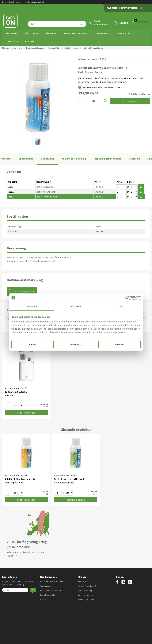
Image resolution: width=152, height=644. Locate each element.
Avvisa (33, 345)
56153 (11, 186)
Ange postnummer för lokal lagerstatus (99, 87)
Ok (33, 590)
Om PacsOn (12, 41)
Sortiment (11, 33)
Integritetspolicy (86, 595)
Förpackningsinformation (107, 158)
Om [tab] (120, 306)
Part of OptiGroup (86, 599)
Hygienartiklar (54, 48)
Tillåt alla (119, 345)
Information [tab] (76, 306)
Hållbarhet (51, 33)
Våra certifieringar (86, 590)
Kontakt (30, 41)
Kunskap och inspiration (77, 33)
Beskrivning (47, 158)
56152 (11, 191)
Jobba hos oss (123, 33)
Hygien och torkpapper (35, 48)
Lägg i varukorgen (130, 101)
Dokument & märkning (74, 158)
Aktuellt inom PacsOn (88, 586)
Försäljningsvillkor (48, 595)
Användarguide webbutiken (52, 581)
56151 (11, 196)
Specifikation (26, 158)
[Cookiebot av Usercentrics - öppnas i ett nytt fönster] (128, 298)
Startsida (6, 48)
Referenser (102, 33)
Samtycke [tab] (32, 306)
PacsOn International (34, 2)
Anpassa (76, 345)
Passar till (134, 158)
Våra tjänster (31, 33)
